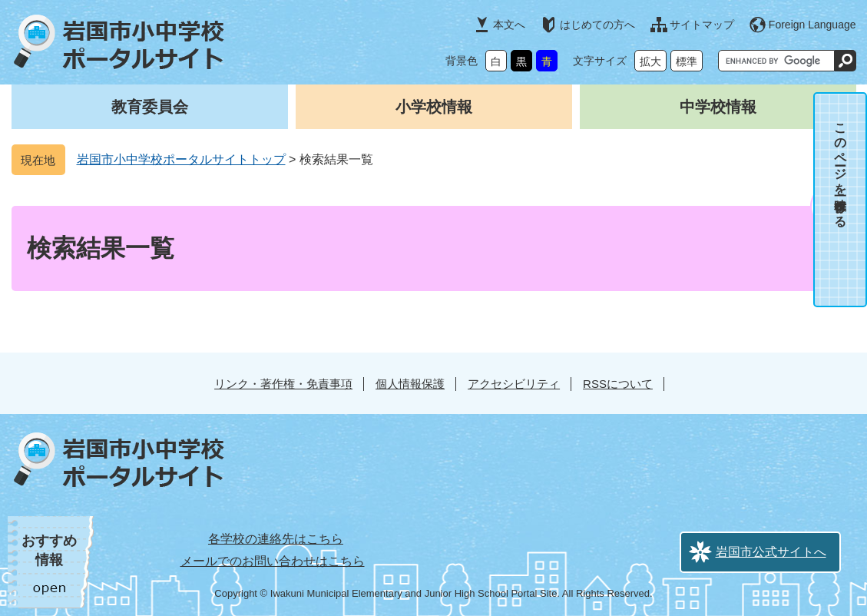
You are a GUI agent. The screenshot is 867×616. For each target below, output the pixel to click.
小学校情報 (434, 107)
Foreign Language (812, 25)
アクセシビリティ (514, 384)
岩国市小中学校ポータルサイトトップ (181, 159)
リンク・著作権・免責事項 (283, 384)
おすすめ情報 (49, 550)
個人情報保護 (410, 384)
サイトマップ (702, 25)
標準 (687, 61)
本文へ (509, 25)
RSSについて (618, 384)
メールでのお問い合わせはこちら (273, 561)
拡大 (650, 61)
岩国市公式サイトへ (771, 552)
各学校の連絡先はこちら (276, 539)
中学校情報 (718, 107)
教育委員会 (150, 107)
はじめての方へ (597, 25)
